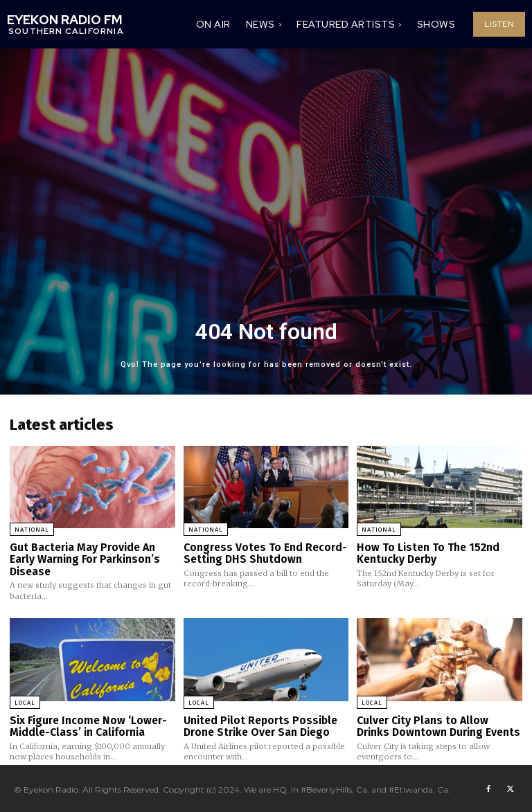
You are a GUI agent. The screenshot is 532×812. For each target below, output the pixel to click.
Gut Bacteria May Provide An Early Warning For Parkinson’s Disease (83, 558)
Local (25, 701)
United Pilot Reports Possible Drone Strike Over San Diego (258, 724)
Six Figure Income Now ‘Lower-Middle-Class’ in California (86, 724)
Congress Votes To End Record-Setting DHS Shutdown (263, 553)
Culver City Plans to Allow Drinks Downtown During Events (438, 724)
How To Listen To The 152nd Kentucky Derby (425, 553)
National (32, 530)
